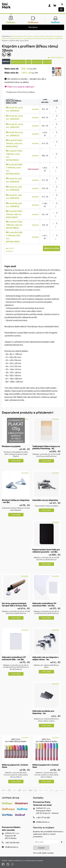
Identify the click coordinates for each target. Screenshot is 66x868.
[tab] (57, 72)
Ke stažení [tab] (47, 62)
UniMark (15, 36)
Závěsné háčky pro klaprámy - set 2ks (16, 501)
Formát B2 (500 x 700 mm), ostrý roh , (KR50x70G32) (14, 143)
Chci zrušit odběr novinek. (43, 853)
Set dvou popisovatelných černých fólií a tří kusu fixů (14, 604)
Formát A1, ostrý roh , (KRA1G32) (14, 126)
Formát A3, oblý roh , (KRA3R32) (14, 180)
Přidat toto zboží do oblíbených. (19, 87)
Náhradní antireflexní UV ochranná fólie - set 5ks (44, 604)
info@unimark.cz (43, 822)
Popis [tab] (29, 62)
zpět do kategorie (10, 250)
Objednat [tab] (6, 61)
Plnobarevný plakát (11, 446)
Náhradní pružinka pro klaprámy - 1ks (43, 712)
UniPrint (22, 809)
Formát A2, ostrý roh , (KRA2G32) (14, 117)
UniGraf (20, 815)
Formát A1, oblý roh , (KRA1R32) (14, 197)
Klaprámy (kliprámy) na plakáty (20, 38)
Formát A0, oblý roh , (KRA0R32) (14, 205)
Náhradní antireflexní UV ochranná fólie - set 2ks (14, 658)
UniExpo (7, 803)
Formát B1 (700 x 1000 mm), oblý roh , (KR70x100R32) (14, 225)
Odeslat (41, 848)
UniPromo (8, 809)
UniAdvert (21, 803)
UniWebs (7, 815)
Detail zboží (16, 461)
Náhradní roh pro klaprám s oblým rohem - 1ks (46, 658)
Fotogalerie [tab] (37, 62)
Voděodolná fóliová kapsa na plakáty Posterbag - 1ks (46, 447)
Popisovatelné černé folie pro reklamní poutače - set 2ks (46, 551)
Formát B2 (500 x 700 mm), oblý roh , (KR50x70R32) (14, 214)
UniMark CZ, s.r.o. (20, 861)
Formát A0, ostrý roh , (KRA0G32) (14, 134)
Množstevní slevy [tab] (18, 62)
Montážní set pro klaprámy (45, 500)
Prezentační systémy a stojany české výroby (34, 36)
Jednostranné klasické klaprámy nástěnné (47, 38)
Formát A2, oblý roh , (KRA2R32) (14, 188)
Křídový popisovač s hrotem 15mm (15, 766)
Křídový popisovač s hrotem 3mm (45, 766)
